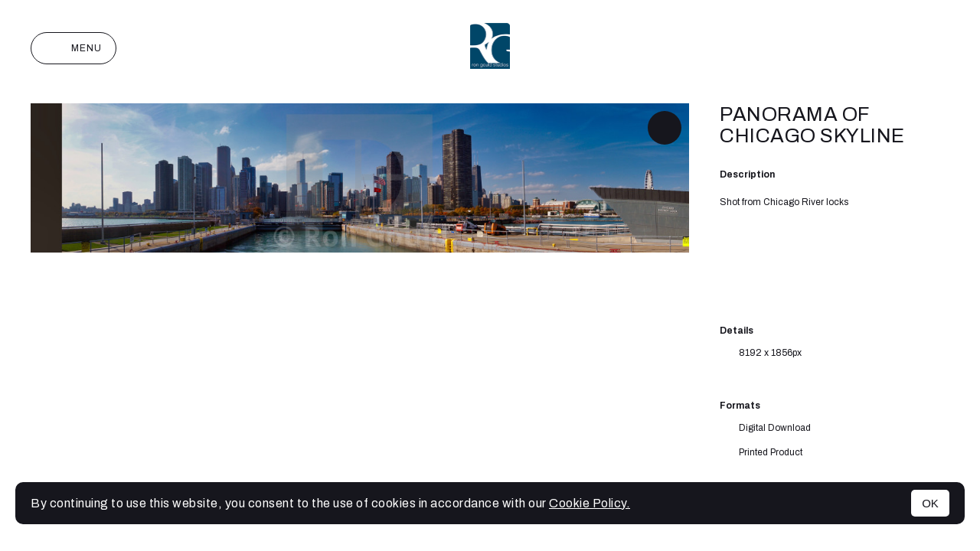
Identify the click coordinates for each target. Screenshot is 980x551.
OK (930, 503)
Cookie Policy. (590, 503)
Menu (73, 48)
